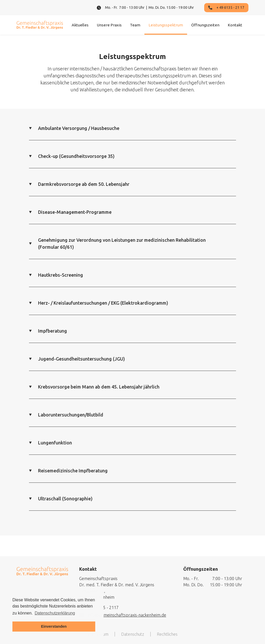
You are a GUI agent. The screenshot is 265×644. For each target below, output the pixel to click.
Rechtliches (167, 634)
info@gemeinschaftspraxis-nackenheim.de (127, 615)
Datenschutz (133, 634)
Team (135, 25)
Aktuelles (80, 25)
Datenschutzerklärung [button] (55, 613)
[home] (40, 25)
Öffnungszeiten (205, 25)
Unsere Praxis (109, 25)
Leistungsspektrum (166, 25)
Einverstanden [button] (54, 626)
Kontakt (235, 25)
